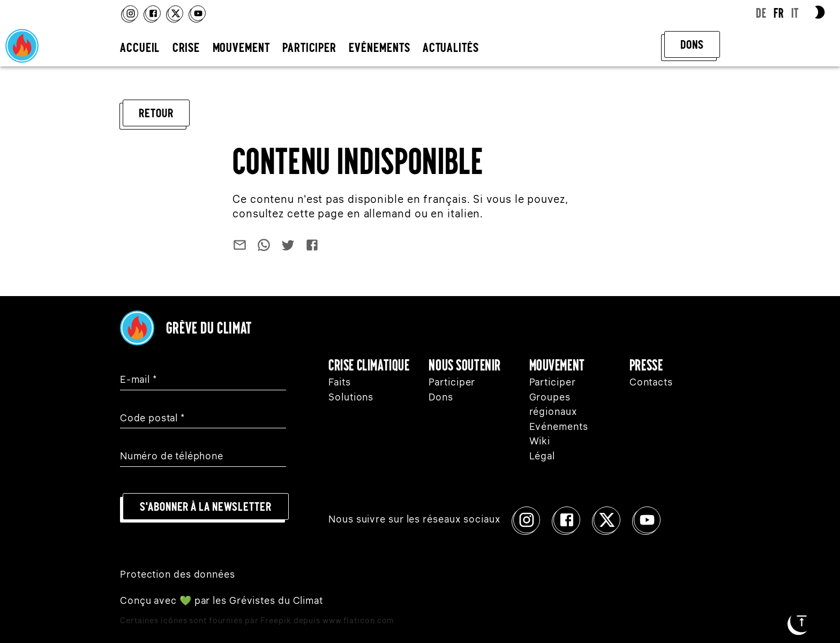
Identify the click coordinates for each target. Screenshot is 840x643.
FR (779, 13)
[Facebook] (153, 13)
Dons (441, 398)
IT (795, 13)
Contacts (651, 383)
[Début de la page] (802, 621)
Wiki (540, 442)
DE (761, 13)
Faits (340, 383)
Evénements (559, 427)
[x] (175, 13)
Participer (452, 383)
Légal (542, 457)
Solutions (351, 398)
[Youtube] (198, 13)
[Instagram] (130, 13)
